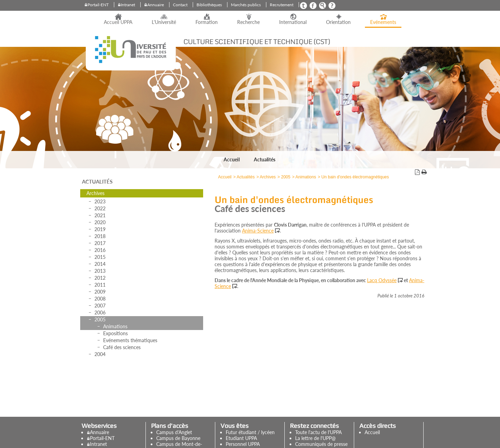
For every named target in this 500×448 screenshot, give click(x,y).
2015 (100, 257)
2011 (100, 285)
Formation (207, 22)
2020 (100, 222)
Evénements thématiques (130, 340)
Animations (115, 326)
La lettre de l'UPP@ (315, 438)
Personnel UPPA (243, 444)
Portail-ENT (98, 5)
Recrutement (282, 5)
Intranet (128, 5)
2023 (100, 201)
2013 (100, 271)
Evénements (383, 22)
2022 (100, 208)
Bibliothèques (209, 5)
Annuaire (156, 5)
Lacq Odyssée (382, 280)
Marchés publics (246, 5)
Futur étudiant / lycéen (250, 432)
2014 (100, 264)
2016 (100, 250)
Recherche (248, 22)
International (293, 22)
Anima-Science (258, 231)
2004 (100, 354)
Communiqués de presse (321, 444)
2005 (100, 319)
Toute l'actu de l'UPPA (318, 432)
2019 (100, 229)
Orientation (338, 22)
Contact (180, 5)
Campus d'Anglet (174, 432)
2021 (100, 215)
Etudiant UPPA (241, 438)
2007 (100, 306)
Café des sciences (122, 347)
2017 (100, 243)
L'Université (164, 22)
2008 (100, 299)
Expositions (115, 333)
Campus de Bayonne (178, 438)
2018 (100, 236)
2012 (100, 278)
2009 (100, 292)
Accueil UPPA (118, 22)
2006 (100, 312)
